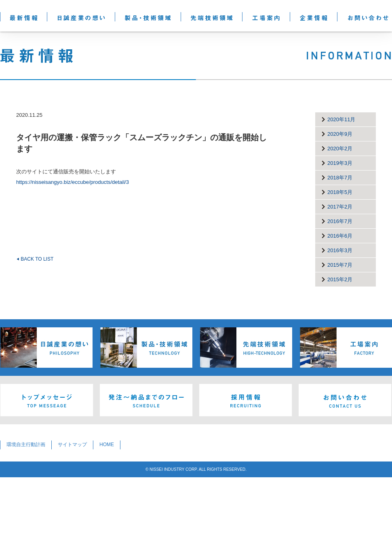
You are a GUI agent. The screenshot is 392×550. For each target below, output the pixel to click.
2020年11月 (341, 119)
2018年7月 (340, 178)
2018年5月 (340, 192)
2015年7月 (340, 265)
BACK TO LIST (35, 259)
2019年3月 (340, 163)
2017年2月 (340, 207)
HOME (107, 445)
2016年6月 (340, 236)
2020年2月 (340, 149)
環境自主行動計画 (26, 445)
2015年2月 (340, 279)
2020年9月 (340, 134)
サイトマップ (72, 445)
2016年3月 (340, 250)
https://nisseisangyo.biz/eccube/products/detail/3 (73, 182)
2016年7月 (340, 221)
